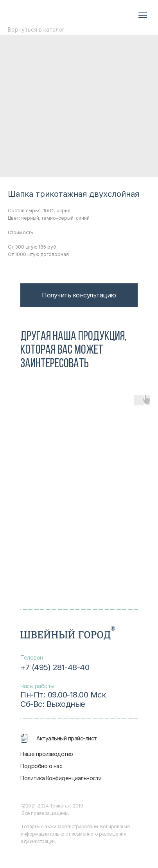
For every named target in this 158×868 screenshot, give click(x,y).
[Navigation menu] (143, 15)
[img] (51, 15)
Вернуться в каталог (36, 29)
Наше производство (47, 754)
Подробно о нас (41, 766)
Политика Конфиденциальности (61, 778)
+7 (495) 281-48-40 (55, 667)
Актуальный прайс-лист (67, 738)
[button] (79, 295)
